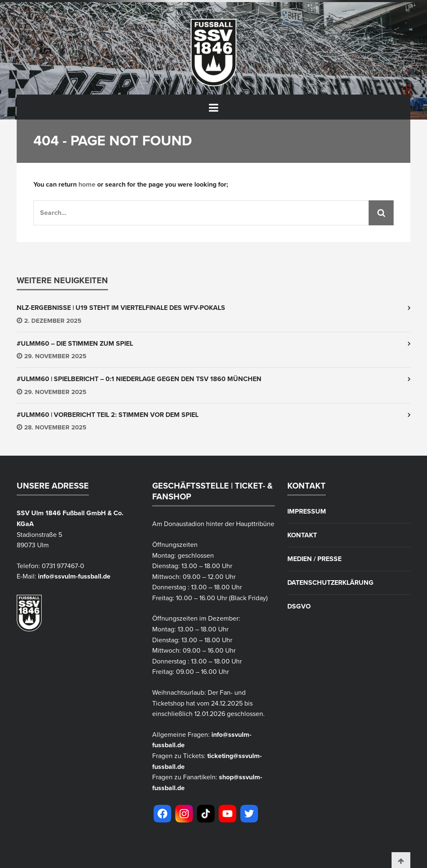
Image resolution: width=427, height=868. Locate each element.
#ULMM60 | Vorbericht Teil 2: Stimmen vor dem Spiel (108, 415)
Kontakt (302, 535)
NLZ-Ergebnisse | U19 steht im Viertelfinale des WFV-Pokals (121, 308)
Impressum (307, 511)
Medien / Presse (314, 559)
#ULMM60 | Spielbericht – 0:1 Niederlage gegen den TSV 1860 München (139, 379)
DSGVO (299, 606)
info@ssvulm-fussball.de (74, 576)
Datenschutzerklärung (330, 583)
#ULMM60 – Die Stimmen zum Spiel (75, 344)
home (87, 185)
